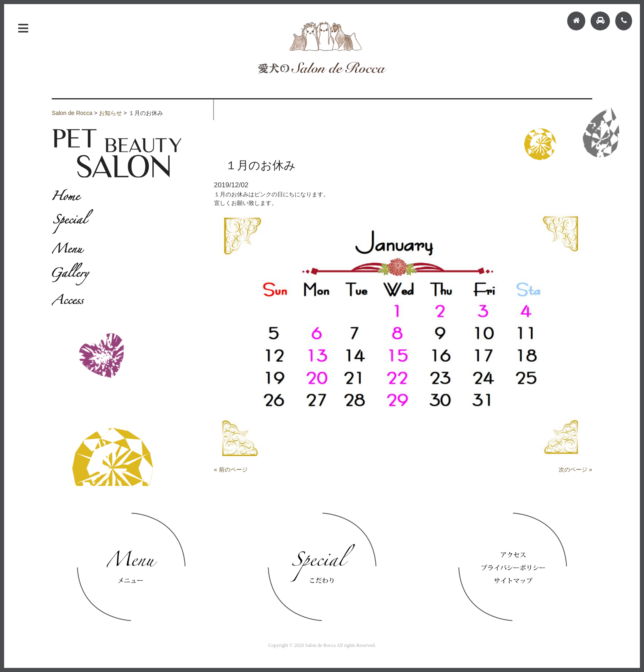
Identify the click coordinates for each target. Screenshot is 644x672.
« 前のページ (231, 469)
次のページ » (575, 469)
